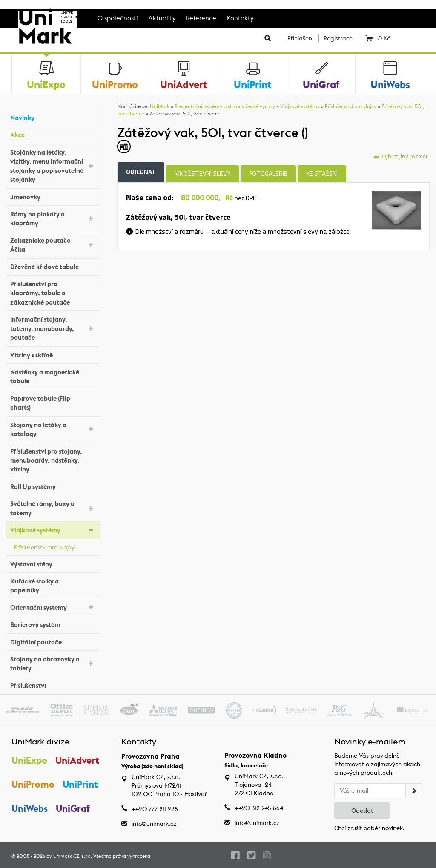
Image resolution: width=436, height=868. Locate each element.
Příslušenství (53, 685)
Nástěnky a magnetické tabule (53, 377)
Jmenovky (53, 196)
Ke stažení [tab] (322, 174)
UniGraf (73, 808)
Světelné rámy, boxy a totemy (53, 508)
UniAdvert (77, 760)
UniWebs (30, 808)
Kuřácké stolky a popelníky (53, 586)
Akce (53, 134)
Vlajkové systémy (53, 530)
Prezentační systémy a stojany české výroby (225, 106)
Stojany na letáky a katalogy (53, 429)
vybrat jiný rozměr (401, 156)
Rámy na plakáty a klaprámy (53, 218)
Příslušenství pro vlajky (55, 546)
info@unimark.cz (154, 824)
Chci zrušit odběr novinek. (369, 828)
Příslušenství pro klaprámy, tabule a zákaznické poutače (53, 293)
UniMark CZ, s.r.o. (73, 856)
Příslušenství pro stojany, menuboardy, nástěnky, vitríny (53, 460)
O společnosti (118, 18)
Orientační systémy (53, 607)
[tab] (396, 210)
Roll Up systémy (53, 486)
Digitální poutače (53, 641)
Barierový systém (53, 624)
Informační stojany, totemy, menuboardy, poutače (53, 328)
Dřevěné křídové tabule (53, 266)
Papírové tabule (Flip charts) (53, 403)
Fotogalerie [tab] (268, 174)
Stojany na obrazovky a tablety (53, 664)
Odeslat (362, 811)
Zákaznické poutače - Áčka (53, 245)
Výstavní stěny (53, 563)
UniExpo (29, 760)
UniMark (160, 106)
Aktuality (162, 18)
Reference (201, 18)
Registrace (338, 38)
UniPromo (33, 784)
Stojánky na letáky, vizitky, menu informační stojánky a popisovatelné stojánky (53, 166)
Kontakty (240, 18)
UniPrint (80, 784)
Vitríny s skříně (53, 354)
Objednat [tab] (141, 172)
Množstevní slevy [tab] (202, 174)
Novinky (53, 117)
